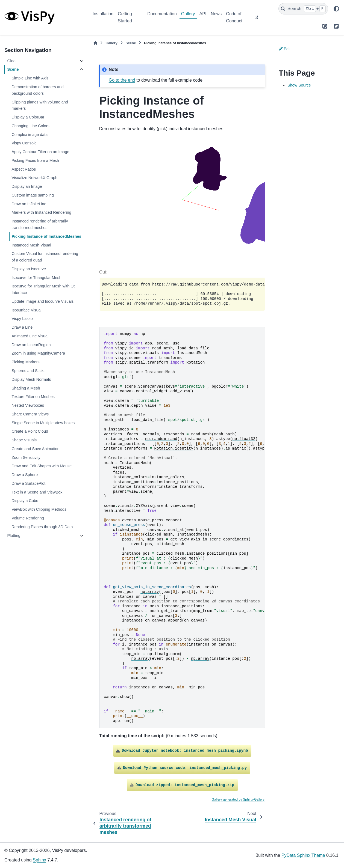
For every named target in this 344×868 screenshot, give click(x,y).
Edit (285, 49)
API (203, 14)
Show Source (299, 85)
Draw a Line (22, 327)
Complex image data (30, 135)
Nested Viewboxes (28, 405)
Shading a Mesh (26, 388)
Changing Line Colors (30, 126)
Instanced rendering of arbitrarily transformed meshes (40, 224)
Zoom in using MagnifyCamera (38, 353)
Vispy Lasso (22, 319)
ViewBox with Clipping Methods (39, 509)
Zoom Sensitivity (26, 457)
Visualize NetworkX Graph (34, 178)
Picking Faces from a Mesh (35, 160)
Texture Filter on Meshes (33, 397)
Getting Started (125, 17)
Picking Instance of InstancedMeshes (46, 236)
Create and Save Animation (35, 449)
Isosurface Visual (26, 310)
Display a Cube (25, 501)
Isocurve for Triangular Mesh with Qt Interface (43, 289)
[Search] (303, 9)
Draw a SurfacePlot (28, 483)
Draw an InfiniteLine (29, 204)
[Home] (95, 43)
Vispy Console (24, 143)
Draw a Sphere (25, 475)
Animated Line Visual (30, 336)
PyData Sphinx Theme (303, 855)
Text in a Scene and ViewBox (37, 492)
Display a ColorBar (28, 117)
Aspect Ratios (24, 169)
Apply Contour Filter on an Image (40, 152)
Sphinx (39, 860)
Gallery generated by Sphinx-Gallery (238, 799)
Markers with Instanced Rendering (41, 212)
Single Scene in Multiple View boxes (43, 423)
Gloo (11, 61)
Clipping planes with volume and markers (40, 105)
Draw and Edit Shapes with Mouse (42, 466)
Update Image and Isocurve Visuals (42, 301)
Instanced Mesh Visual (31, 245)
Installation (103, 14)
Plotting (14, 536)
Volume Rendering (28, 518)
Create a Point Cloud (30, 431)
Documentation (162, 14)
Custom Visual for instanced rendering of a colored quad (45, 257)
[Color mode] (336, 9)
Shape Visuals (24, 440)
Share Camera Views (30, 414)
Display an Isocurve (29, 269)
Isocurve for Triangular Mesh (36, 278)
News (216, 14)
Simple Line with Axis (30, 78)
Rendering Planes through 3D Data (42, 527)
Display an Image (27, 186)
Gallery (188, 14)
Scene (13, 69)
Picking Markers (25, 362)
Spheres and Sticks (28, 371)
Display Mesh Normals (31, 379)
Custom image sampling (33, 195)
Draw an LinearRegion (31, 345)
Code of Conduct (234, 17)
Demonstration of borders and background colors (37, 90)
